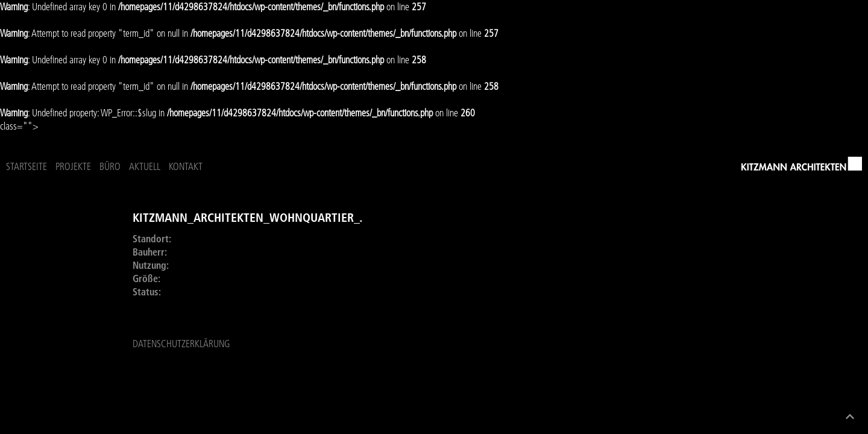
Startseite (153, 169)
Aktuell (271, 169)
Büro (237, 169)
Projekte (200, 169)
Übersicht (51, 210)
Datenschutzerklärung (181, 350)
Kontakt (312, 169)
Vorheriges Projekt (70, 247)
